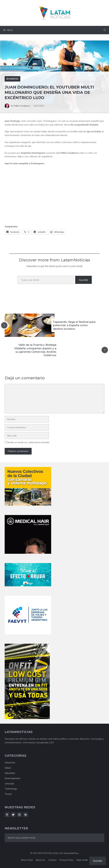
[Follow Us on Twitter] (13, 815)
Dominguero (50, 121)
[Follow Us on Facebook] (7, 815)
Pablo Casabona (22, 106)
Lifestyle (9, 784)
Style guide (82, 860)
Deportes (10, 763)
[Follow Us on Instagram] (19, 815)
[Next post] (105, 350)
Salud (8, 768)
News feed (27, 860)
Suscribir (83, 280)
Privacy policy (66, 860)
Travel (8, 794)
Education (10, 773)
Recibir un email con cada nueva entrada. (28, 442)
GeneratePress (71, 853)
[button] (105, 30)
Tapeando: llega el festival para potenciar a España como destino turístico (74, 325)
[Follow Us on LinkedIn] (26, 815)
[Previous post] (4, 325)
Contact (52, 860)
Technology (11, 789)
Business (12, 79)
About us (40, 860)
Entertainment (12, 778)
